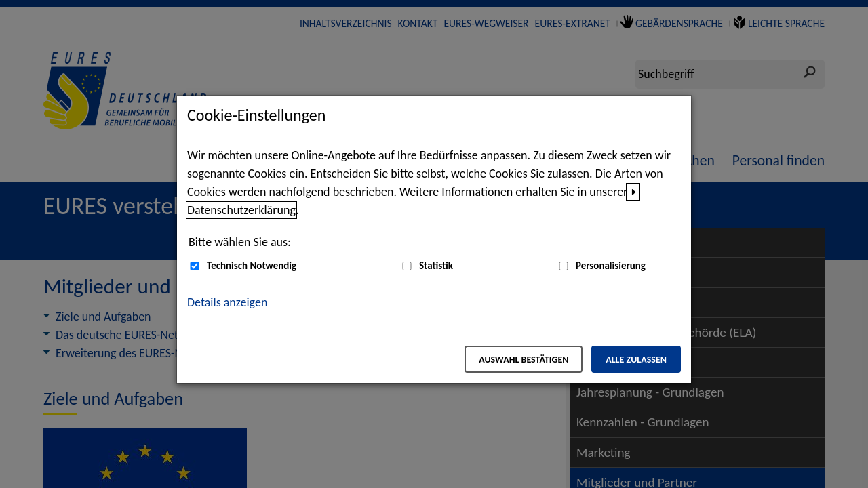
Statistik (436, 266)
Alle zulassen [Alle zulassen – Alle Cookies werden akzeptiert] (636, 360)
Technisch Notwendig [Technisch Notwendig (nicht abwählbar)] (252, 266)
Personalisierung (611, 266)
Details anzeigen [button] (227, 302)
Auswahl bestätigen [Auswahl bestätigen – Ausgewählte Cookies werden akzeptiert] (524, 360)
